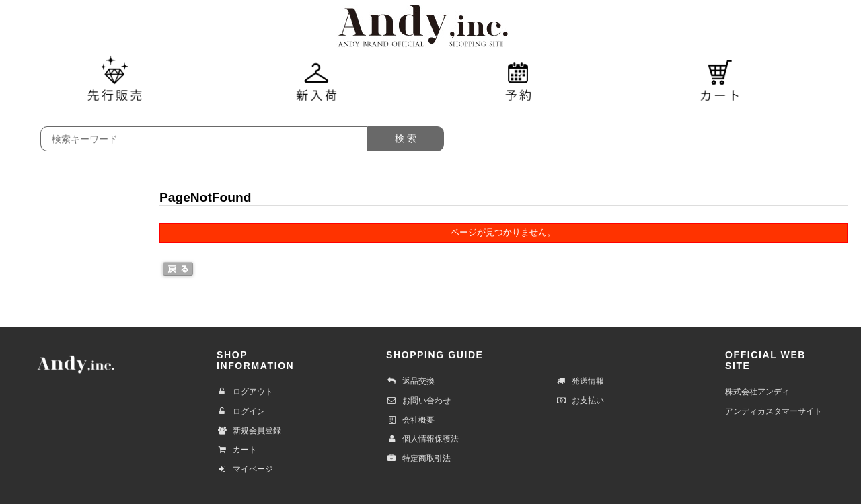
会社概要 (410, 420)
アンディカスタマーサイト (774, 411)
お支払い (580, 401)
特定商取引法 (418, 458)
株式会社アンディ (757, 392)
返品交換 (410, 381)
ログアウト (245, 392)
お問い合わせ (418, 401)
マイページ (245, 469)
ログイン (241, 411)
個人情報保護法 (422, 439)
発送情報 (580, 381)
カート (237, 450)
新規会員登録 (249, 431)
